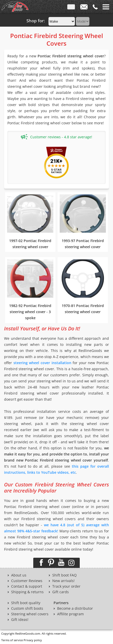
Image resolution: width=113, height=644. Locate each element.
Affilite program (70, 614)
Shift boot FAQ (64, 575)
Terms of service (12, 640)
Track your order (66, 586)
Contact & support (27, 586)
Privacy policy (33, 640)
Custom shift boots (27, 608)
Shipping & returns (27, 592)
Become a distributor (75, 608)
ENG (71, 8)
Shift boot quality (26, 603)
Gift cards (61, 592)
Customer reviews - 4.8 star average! (56, 137)
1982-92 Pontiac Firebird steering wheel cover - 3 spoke (30, 312)
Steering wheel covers (30, 614)
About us (19, 575)
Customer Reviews (27, 581)
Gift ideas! (20, 620)
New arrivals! (63, 581)
